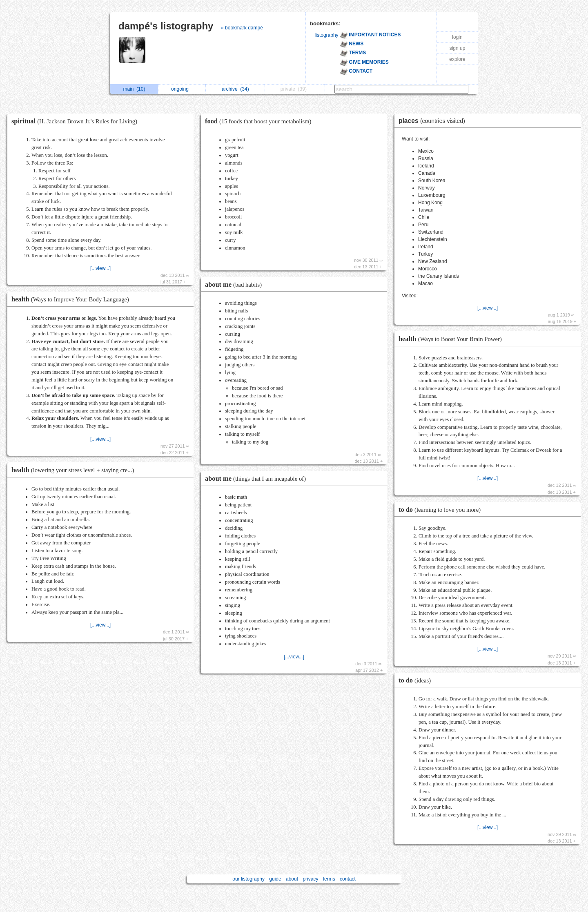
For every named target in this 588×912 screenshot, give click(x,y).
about (292, 879)
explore (457, 59)
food (260, 121)
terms (329, 879)
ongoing (182, 89)
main (134, 89)
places (434, 121)
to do (442, 510)
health (72, 299)
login (457, 37)
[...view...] (100, 268)
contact (348, 879)
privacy (310, 879)
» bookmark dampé (242, 28)
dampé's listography (166, 26)
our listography (248, 879)
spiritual (76, 121)
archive (235, 89)
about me (235, 284)
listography (327, 35)
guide (275, 879)
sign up (458, 48)
